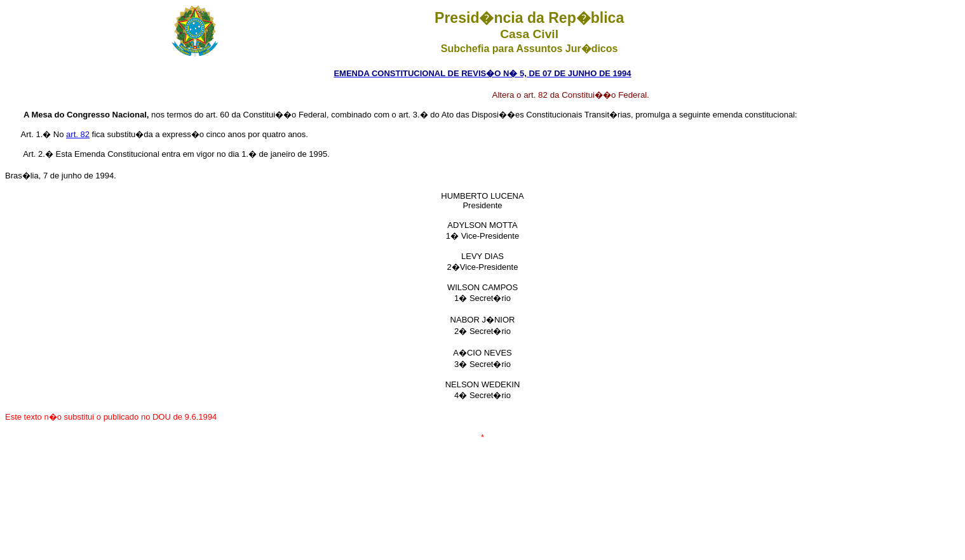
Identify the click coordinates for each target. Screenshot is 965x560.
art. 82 (78, 134)
